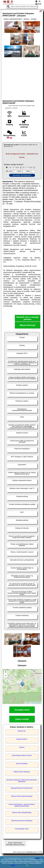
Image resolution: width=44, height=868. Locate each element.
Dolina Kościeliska (22, 764)
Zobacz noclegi (22, 719)
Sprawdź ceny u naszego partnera (28, 318)
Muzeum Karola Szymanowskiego (22, 796)
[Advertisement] (22, 78)
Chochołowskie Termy (22, 829)
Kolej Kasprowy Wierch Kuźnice (22, 756)
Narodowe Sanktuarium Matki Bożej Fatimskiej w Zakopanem (22, 781)
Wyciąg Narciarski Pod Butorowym (22, 788)
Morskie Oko (22, 731)
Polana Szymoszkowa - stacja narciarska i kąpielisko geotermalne (22, 805)
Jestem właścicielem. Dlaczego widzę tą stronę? (15, 844)
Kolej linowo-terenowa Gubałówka (22, 821)
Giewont (22, 748)
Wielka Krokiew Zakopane (22, 772)
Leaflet (28, 703)
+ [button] (6, 672)
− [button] (6, 676)
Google (37, 858)
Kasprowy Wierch (22, 739)
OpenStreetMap (36, 703)
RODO (13, 865)
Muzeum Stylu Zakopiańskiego (22, 813)
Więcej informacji (28, 325)
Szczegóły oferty (22, 710)
